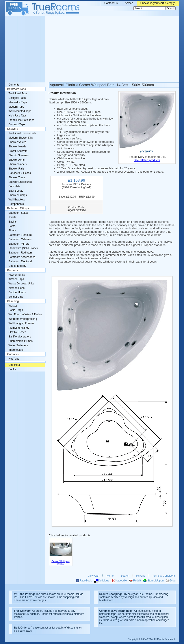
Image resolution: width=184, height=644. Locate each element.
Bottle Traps (16, 310)
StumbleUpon (155, 581)
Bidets (12, 231)
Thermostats (16, 350)
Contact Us (111, 3)
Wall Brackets (17, 200)
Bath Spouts (16, 191)
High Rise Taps (18, 116)
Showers (13, 129)
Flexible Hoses (17, 332)
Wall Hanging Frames (21, 323)
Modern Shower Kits (21, 138)
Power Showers (18, 151)
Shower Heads (17, 147)
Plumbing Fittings (19, 328)
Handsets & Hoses (20, 173)
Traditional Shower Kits (22, 133)
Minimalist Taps (18, 102)
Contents (14, 85)
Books (12, 369)
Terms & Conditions (164, 576)
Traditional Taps (18, 93)
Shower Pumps (18, 195)
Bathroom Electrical (20, 261)
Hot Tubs (14, 359)
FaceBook (86, 581)
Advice (129, 3)
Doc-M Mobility (18, 266)
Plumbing (13, 301)
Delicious (104, 581)
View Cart (94, 576)
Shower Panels (18, 164)
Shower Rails (17, 169)
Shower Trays (17, 177)
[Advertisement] (92, 49)
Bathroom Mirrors (19, 244)
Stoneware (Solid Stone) (23, 248)
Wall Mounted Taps (20, 111)
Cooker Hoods (17, 292)
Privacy (141, 576)
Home (110, 576)
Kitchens (13, 270)
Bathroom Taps (17, 89)
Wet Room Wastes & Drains (25, 314)
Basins (13, 222)
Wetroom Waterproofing (23, 319)
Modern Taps (16, 107)
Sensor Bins (16, 297)
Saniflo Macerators (20, 337)
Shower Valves (18, 142)
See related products (147, 160)
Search (125, 576)
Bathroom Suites (19, 213)
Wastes (13, 306)
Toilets (12, 217)
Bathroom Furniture (20, 235)
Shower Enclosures (20, 182)
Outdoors (13, 354)
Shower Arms (17, 160)
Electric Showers (19, 155)
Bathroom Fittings (18, 208)
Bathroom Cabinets (20, 239)
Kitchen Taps (16, 279)
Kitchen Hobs (17, 288)
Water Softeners (18, 345)
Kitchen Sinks (17, 275)
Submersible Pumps (21, 341)
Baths (12, 226)
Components (16, 204)
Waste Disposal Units (21, 284)
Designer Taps (17, 98)
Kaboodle (121, 581)
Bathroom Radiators (21, 253)
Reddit (137, 581)
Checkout (14, 365)
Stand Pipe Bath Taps (21, 120)
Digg (173, 581)
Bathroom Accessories (22, 257)
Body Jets (15, 186)
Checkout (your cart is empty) (158, 3)
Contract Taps (17, 124)
